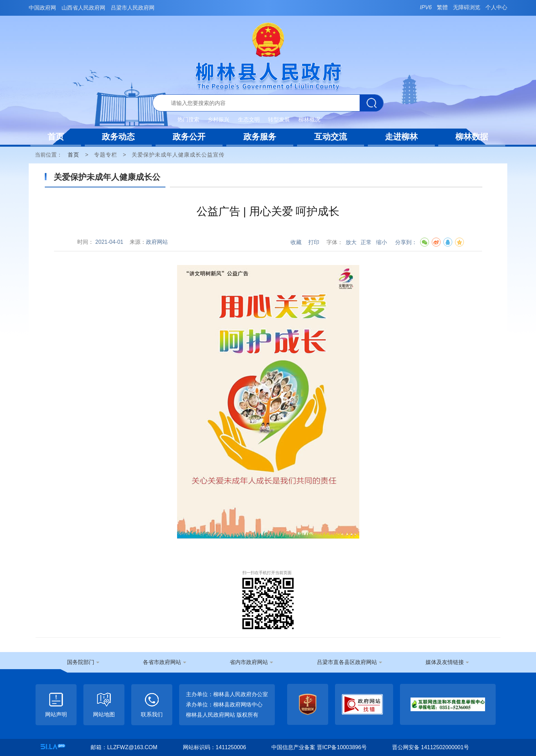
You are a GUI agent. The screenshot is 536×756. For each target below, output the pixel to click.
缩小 (381, 242)
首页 (56, 137)
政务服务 (260, 137)
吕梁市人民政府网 (133, 8)
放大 (351, 242)
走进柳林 (401, 137)
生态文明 (249, 120)
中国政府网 (42, 8)
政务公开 (189, 137)
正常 (366, 242)
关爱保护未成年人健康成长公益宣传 (178, 155)
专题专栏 (106, 155)
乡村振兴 (218, 120)
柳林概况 (309, 120)
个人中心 (496, 7)
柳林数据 (472, 137)
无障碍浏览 (467, 7)
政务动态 (118, 137)
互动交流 (331, 137)
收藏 (296, 242)
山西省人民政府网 (83, 8)
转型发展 (279, 120)
